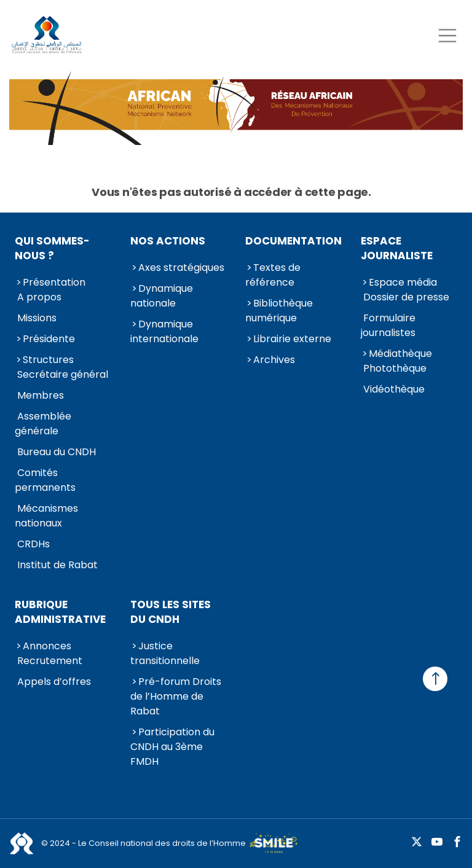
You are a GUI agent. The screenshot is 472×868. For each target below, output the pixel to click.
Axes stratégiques (181, 268)
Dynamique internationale (164, 331)
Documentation (293, 241)
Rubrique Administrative (60, 612)
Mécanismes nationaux (46, 516)
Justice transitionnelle (165, 653)
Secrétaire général (63, 374)
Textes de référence (273, 275)
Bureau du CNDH (57, 452)
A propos (39, 297)
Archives (274, 360)
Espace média (403, 282)
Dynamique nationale (162, 296)
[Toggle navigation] (447, 35)
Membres (41, 395)
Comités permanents (45, 480)
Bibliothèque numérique (279, 311)
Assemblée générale (43, 424)
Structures (48, 360)
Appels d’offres (54, 682)
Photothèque (395, 368)
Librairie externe (292, 339)
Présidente (49, 339)
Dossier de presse (406, 297)
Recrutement (50, 661)
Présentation (54, 282)
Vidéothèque (394, 389)
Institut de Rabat (57, 565)
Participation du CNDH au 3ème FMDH (172, 747)
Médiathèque (400, 354)
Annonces (47, 646)
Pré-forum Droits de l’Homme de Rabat (176, 696)
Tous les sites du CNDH (171, 612)
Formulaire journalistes (388, 325)
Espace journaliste (397, 248)
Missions (37, 318)
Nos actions (168, 241)
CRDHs (33, 544)
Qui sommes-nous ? (52, 248)
